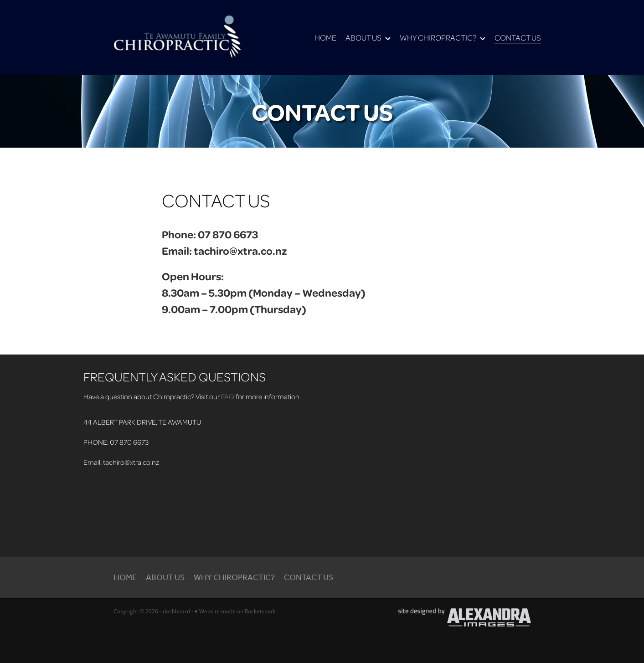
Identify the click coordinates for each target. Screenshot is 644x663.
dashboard (176, 611)
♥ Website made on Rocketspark (235, 611)
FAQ (228, 396)
